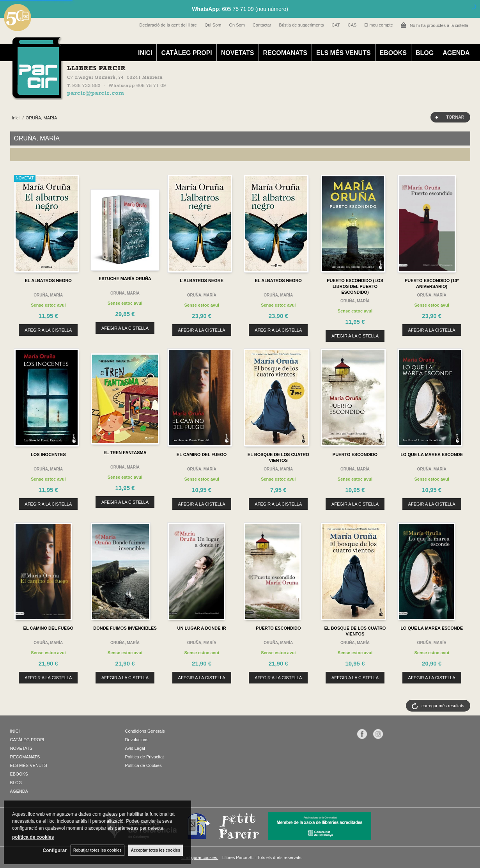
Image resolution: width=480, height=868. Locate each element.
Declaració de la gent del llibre (168, 25)
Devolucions (137, 740)
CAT (336, 25)
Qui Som (213, 25)
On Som (237, 25)
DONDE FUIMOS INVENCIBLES (125, 628)
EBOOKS (393, 53)
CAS (352, 25)
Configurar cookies (200, 857)
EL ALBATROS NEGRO (48, 280)
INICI (145, 53)
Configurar (55, 850)
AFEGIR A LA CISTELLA (48, 330)
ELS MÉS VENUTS (344, 53)
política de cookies (33, 837)
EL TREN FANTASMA (125, 453)
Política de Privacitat (145, 757)
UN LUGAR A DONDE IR (202, 628)
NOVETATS (238, 53)
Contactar (262, 25)
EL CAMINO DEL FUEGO (202, 454)
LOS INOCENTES (48, 454)
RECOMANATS (285, 53)
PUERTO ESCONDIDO (355, 454)
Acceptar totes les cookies (156, 850)
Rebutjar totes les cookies (97, 850)
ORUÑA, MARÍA (48, 295)
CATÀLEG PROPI (186, 53)
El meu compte (378, 25)
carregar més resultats (443, 706)
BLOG (425, 53)
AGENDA (456, 53)
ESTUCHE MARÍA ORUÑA (125, 279)
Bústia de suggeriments (302, 25)
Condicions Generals (145, 731)
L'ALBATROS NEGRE (202, 280)
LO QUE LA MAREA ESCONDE (432, 454)
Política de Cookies (143, 765)
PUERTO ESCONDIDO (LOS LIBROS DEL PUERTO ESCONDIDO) (355, 286)
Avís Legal (135, 748)
